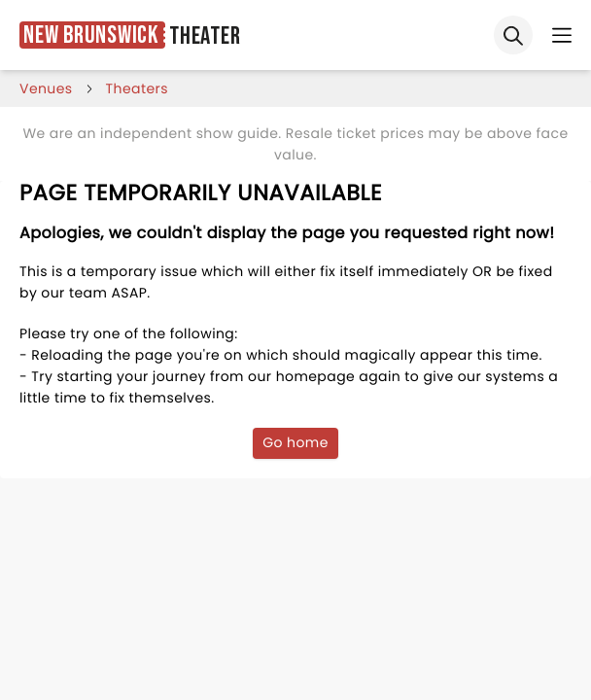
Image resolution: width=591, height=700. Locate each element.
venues (46, 88)
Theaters (137, 88)
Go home (295, 442)
